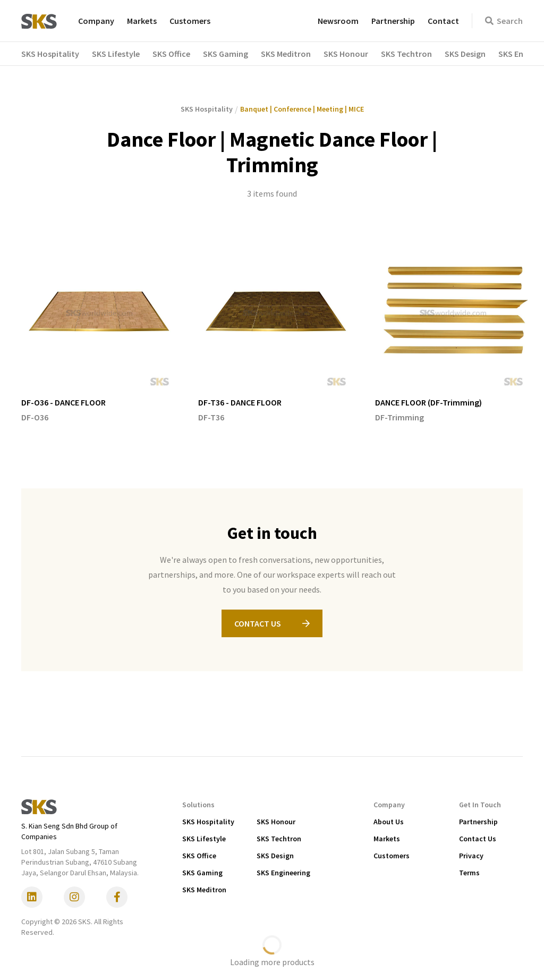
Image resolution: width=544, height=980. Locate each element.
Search (504, 21)
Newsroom (338, 21)
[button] (57, 54)
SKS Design (275, 856)
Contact (443, 21)
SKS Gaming (202, 873)
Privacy (471, 856)
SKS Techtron (279, 839)
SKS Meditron (204, 890)
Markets (142, 21)
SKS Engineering (283, 873)
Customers (190, 21)
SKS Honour (276, 822)
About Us (389, 822)
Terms (469, 873)
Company (96, 21)
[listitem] (99, 330)
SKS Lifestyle (204, 839)
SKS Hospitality (208, 822)
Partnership (393, 21)
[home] (39, 21)
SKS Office (199, 856)
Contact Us (478, 839)
